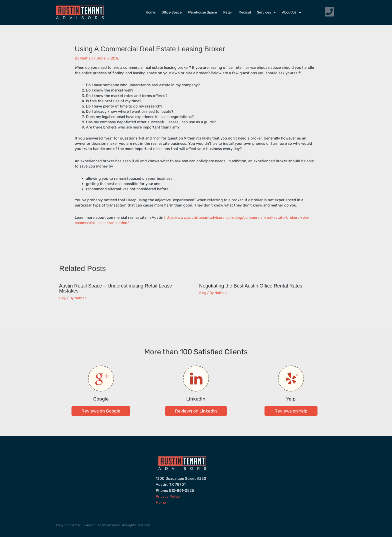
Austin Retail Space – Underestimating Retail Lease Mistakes (117, 288)
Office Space (172, 12)
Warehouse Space (202, 12)
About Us (292, 12)
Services (266, 12)
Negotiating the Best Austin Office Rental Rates (252, 286)
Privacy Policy (168, 496)
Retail (228, 12)
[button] (101, 410)
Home (150, 12)
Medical (245, 12)
